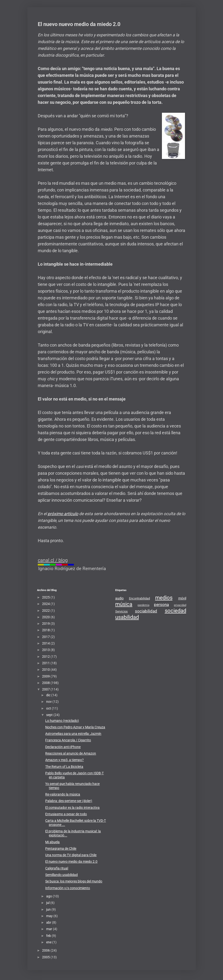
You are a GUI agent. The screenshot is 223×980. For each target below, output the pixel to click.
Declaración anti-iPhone (63, 747)
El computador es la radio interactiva (72, 808)
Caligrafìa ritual (57, 868)
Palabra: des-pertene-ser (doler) (69, 801)
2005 (46, 957)
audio (119, 598)
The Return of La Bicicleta (64, 767)
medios (164, 598)
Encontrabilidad (139, 598)
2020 (46, 617)
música (124, 604)
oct (49, 708)
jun (49, 909)
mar (50, 929)
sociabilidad (146, 611)
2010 (46, 670)
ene (49, 942)
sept (50, 715)
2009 (46, 676)
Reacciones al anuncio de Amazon (71, 753)
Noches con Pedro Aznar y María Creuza (75, 727)
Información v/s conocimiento (68, 888)
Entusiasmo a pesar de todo (66, 814)
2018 (46, 630)
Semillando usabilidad (61, 875)
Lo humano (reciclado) (62, 721)
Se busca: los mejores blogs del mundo (74, 881)
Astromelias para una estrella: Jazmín (73, 734)
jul (48, 903)
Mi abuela (52, 842)
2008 (46, 683)
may (50, 916)
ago (49, 896)
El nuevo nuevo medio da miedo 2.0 (71, 862)
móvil (182, 598)
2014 (46, 643)
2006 (46, 950)
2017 (46, 637)
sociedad (175, 611)
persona (161, 605)
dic (49, 695)
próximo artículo (63, 514)
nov (49, 702)
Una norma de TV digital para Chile (71, 855)
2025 (46, 597)
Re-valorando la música (63, 794)
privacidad (180, 605)
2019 (46, 624)
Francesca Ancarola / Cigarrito (68, 740)
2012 (46, 657)
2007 (46, 689)
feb (49, 936)
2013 (46, 650)
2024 (46, 604)
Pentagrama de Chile (61, 848)
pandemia (143, 605)
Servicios (121, 611)
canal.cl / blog (53, 560)
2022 (46, 611)
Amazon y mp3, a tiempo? (64, 760)
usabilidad (127, 617)
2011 (46, 663)
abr (49, 922)
